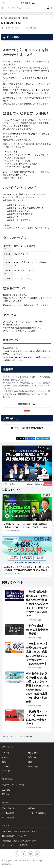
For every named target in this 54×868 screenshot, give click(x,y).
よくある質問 (8, 813)
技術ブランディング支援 (13, 785)
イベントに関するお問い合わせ (27, 428)
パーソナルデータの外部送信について (19, 845)
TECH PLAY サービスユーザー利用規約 (20, 831)
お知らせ (32, 808)
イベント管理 (8, 817)
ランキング (33, 767)
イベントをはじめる (37, 813)
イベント (13, 737)
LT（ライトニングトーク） (17, 28)
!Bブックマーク (43, 439)
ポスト (21, 439)
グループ (6, 767)
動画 (4, 762)
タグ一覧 (6, 771)
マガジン (6, 757)
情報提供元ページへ (27, 404)
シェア (31, 439)
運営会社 (6, 794)
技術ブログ (33, 757)
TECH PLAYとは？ (10, 808)
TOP (4, 737)
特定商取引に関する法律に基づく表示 (19, 841)
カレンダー (33, 753)
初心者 (33, 28)
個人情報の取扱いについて (14, 836)
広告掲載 (6, 790)
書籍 (30, 762)
